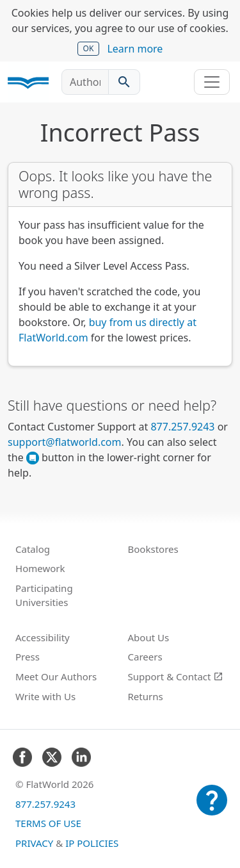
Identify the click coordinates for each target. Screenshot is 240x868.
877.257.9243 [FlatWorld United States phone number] (182, 427)
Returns (146, 696)
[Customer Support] (212, 809)
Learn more (135, 49)
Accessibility (43, 637)
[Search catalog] (124, 82)
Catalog (33, 549)
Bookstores (153, 549)
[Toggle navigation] (212, 82)
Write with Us (45, 696)
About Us (149, 637)
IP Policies (92, 843)
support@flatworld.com (65, 442)
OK (89, 48)
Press (28, 657)
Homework (40, 568)
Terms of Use (48, 823)
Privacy (34, 843)
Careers (145, 657)
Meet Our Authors (56, 676)
